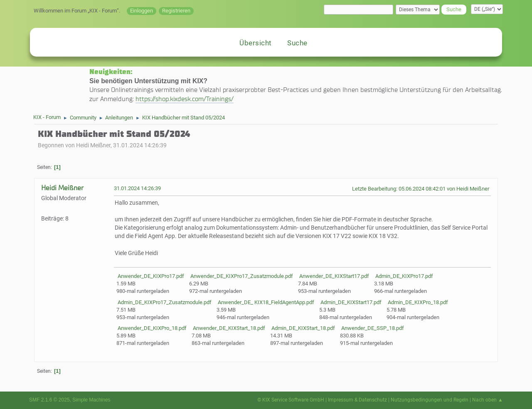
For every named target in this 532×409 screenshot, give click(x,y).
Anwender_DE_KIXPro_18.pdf (151, 328)
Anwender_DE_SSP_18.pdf (372, 328)
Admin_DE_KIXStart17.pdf (350, 302)
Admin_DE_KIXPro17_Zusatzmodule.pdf (164, 302)
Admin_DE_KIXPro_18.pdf (417, 302)
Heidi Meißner (62, 188)
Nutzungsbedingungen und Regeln (430, 400)
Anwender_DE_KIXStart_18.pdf (228, 328)
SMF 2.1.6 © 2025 (49, 400)
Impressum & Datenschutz (357, 400)
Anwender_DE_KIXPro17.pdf (150, 276)
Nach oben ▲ (488, 400)
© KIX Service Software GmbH (291, 400)
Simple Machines (91, 400)
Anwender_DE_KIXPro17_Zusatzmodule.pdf (241, 276)
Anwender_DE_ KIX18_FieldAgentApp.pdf (265, 302)
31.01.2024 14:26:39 (137, 188)
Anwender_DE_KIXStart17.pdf (334, 276)
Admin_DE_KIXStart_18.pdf (303, 328)
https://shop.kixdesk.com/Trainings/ (185, 99)
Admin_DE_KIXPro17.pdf (404, 276)
